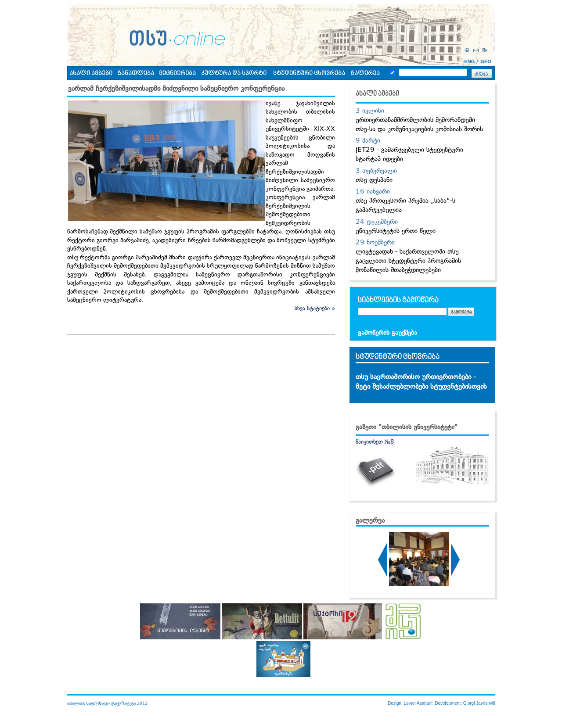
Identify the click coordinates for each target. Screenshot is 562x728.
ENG (470, 61)
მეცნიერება (177, 74)
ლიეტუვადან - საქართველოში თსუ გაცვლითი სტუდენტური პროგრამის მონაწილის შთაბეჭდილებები (408, 261)
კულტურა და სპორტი (234, 74)
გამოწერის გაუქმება (387, 333)
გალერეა (365, 74)
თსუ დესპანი (374, 180)
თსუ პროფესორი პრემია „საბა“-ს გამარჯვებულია (405, 205)
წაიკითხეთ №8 (375, 442)
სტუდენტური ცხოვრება (309, 74)
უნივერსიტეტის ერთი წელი (396, 231)
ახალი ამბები (91, 74)
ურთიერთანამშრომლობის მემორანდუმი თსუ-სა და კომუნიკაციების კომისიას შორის (419, 124)
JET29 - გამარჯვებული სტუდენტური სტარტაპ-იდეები (409, 154)
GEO (486, 61)
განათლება (136, 74)
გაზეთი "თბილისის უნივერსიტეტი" (407, 427)
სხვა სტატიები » (315, 308)
